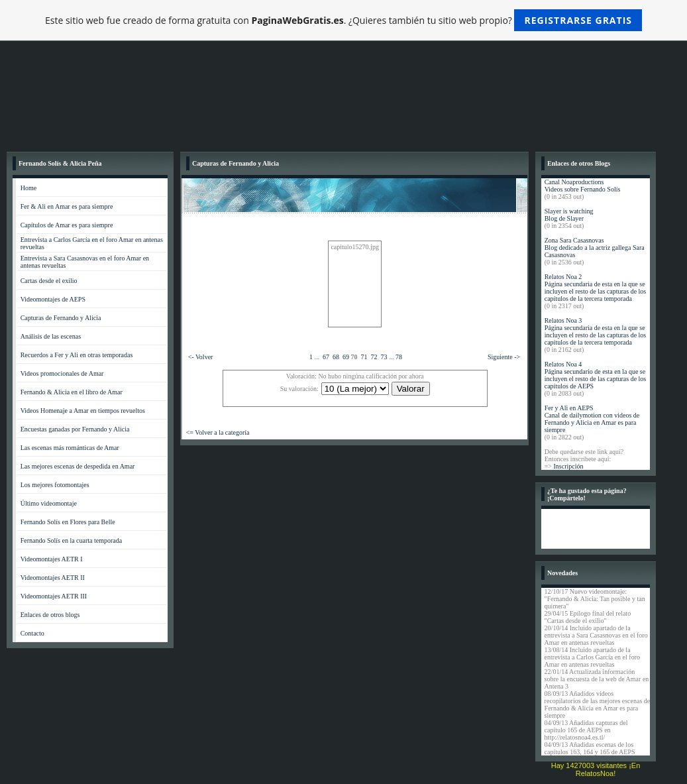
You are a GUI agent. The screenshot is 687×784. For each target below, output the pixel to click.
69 (346, 357)
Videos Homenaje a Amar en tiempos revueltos (83, 411)
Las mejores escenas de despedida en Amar (78, 466)
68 (336, 357)
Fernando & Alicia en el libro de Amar (72, 392)
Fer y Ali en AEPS (569, 408)
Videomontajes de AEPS (53, 299)
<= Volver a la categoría (218, 432)
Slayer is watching (569, 211)
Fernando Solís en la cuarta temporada (72, 540)
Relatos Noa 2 (563, 277)
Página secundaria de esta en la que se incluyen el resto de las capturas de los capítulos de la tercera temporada (596, 291)
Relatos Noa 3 (563, 320)
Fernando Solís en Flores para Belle (68, 522)
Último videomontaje (49, 503)
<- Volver (201, 357)
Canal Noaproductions (574, 182)
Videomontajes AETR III (54, 596)
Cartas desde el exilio (49, 281)
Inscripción (568, 466)
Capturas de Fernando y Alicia (61, 318)
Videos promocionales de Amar (62, 373)
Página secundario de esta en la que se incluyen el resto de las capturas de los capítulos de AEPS (596, 379)
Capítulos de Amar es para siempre (67, 225)
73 (384, 357)
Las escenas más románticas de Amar (70, 448)
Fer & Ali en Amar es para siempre (67, 206)
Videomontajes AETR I (52, 559)
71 (364, 357)
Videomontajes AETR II (53, 578)
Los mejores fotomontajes (55, 485)
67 (326, 357)
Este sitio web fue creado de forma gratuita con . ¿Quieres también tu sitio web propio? (343, 20)
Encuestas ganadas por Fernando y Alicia (75, 429)
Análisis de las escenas (51, 336)
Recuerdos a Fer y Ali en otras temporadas (77, 355)
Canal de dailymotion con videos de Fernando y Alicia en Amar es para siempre (592, 422)
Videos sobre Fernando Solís (583, 189)
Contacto (32, 633)
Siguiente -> (504, 357)
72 (374, 357)
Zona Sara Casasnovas (574, 240)
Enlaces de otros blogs (50, 615)
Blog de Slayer (564, 218)
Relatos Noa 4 (563, 364)
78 (399, 357)
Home (28, 188)
